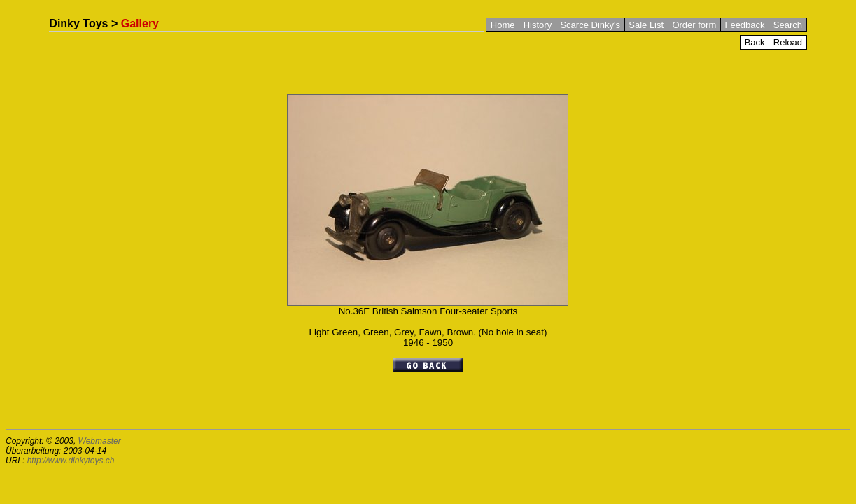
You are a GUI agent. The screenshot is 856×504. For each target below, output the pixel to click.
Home (503, 25)
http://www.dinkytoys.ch (71, 461)
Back (755, 42)
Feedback (744, 25)
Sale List (646, 25)
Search (788, 25)
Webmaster (100, 441)
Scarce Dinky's (590, 25)
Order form (694, 25)
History (538, 25)
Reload (788, 42)
